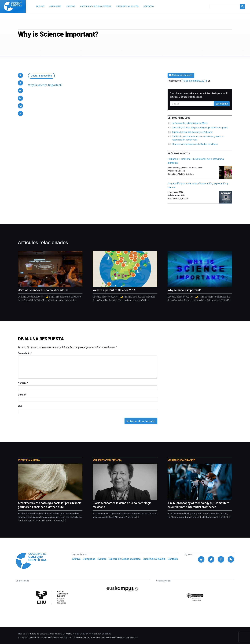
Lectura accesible (41, 76)
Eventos (102, 559)
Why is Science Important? (45, 85)
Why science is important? (185, 290)
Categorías (89, 559)
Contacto (173, 559)
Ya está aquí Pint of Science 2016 (114, 290)
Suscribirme (222, 104)
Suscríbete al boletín (154, 559)
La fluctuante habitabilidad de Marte (190, 123)
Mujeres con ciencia (107, 460)
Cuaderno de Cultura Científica (41, 637)
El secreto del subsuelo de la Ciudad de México (195, 144)
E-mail (22, 395)
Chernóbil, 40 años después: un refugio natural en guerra (200, 128)
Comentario (25, 353)
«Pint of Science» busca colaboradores (43, 290)
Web (20, 406)
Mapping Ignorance (181, 460)
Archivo (76, 559)
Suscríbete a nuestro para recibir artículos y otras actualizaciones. (199, 95)
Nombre (23, 383)
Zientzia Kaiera (29, 460)
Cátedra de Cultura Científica (125, 559)
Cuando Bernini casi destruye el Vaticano (192, 132)
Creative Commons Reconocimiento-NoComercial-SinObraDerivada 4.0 (106, 637)
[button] (20, 75)
